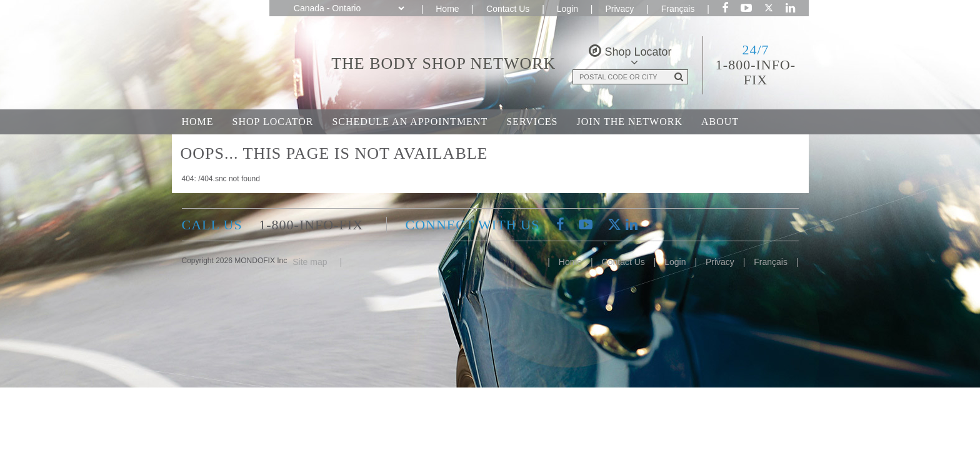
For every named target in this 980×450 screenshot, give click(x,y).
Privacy (619, 9)
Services (532, 122)
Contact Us (508, 9)
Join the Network (630, 122)
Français (678, 9)
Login (567, 9)
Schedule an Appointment (410, 122)
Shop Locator (273, 122)
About (720, 122)
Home (447, 9)
